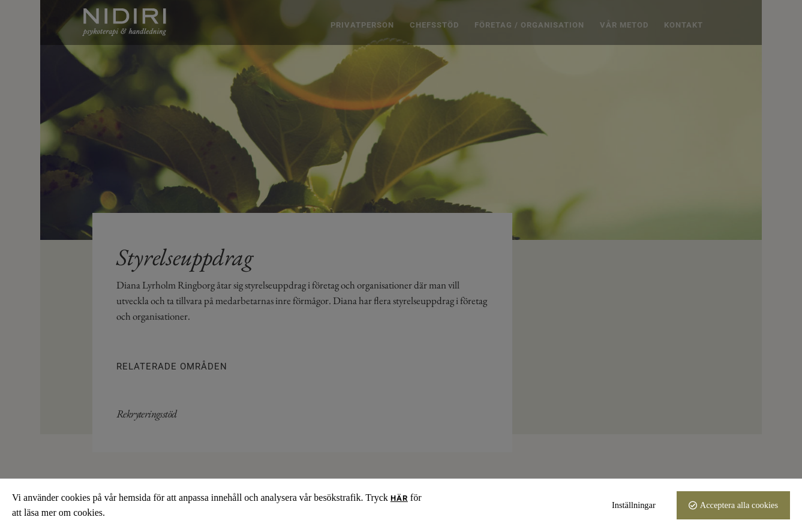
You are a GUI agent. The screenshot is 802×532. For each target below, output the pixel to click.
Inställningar (634, 505)
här (399, 498)
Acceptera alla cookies (739, 505)
